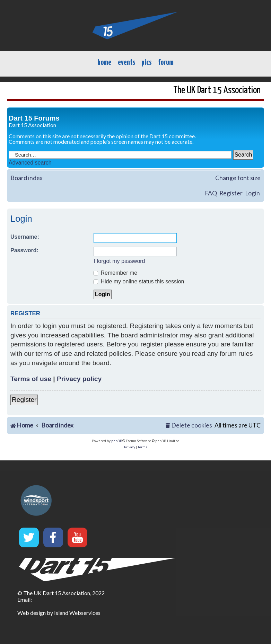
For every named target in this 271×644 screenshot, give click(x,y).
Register (231, 193)
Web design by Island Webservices (59, 613)
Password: (24, 250)
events (126, 63)
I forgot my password (119, 261)
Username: (25, 237)
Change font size (238, 178)
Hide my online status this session (139, 281)
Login (252, 193)
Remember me (115, 273)
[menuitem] (189, 426)
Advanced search (30, 163)
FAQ (211, 193)
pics (146, 63)
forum (166, 63)
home (104, 63)
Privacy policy (79, 379)
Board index (27, 178)
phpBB (117, 441)
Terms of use (31, 379)
